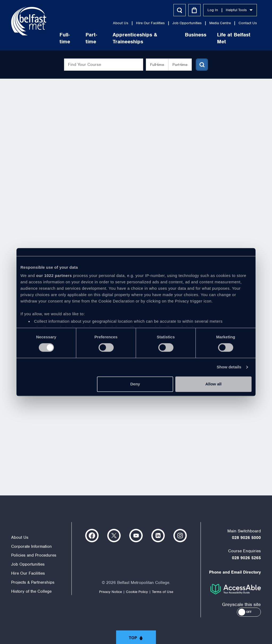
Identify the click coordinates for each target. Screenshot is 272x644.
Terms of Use (163, 592)
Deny (135, 384)
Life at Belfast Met (234, 38)
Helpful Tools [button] (239, 10)
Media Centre (220, 23)
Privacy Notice (110, 592)
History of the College (31, 591)
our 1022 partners (54, 275)
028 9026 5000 (246, 538)
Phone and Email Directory (235, 572)
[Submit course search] (202, 65)
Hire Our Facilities (150, 23)
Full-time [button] (157, 65)
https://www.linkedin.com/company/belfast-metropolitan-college (158, 536)
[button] (249, 612)
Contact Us (248, 23)
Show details (229, 367)
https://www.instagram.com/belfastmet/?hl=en (180, 536)
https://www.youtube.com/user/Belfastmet (136, 536)
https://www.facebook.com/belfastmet (92, 536)
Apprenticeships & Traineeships (135, 38)
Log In (213, 10)
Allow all (213, 384)
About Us (121, 23)
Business (196, 35)
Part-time (91, 38)
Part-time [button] (180, 65)
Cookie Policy (137, 592)
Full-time (65, 38)
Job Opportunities (187, 23)
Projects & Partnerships (33, 582)
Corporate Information (31, 546)
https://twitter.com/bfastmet (114, 536)
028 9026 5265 (246, 558)
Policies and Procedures (34, 555)
